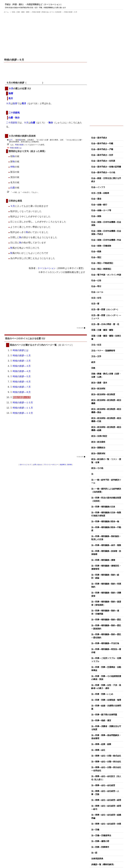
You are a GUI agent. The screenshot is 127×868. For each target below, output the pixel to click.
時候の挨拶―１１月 (23, 408)
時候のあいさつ (34, 83)
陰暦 (11, 93)
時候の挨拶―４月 (22, 371)
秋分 (17, 118)
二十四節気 (14, 113)
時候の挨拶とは (16, 148)
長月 (11, 98)
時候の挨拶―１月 (22, 356)
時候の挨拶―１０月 (23, 403)
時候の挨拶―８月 (22, 392)
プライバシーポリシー (51, 465)
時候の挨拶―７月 (22, 387)
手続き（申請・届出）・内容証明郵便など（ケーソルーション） (34, 4)
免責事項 (63, 465)
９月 (11, 89)
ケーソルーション (47, 268)
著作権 (69, 465)
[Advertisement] (46, 36)
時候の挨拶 (19, 145)
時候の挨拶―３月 (22, 366)
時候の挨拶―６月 (22, 382)
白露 (11, 118)
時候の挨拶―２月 (22, 361)
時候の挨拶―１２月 (23, 413)
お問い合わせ (37, 465)
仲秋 (13, 167)
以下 (11, 140)
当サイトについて (26, 465)
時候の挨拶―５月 (22, 376)
